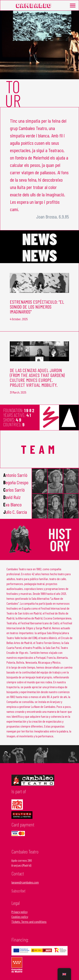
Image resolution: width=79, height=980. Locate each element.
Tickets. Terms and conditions (29, 922)
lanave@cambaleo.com (25, 882)
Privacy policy (19, 912)
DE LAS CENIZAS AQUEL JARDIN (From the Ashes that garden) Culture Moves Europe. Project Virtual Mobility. (37, 377)
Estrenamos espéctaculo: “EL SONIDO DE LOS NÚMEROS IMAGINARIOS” (37, 307)
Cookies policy (20, 917)
